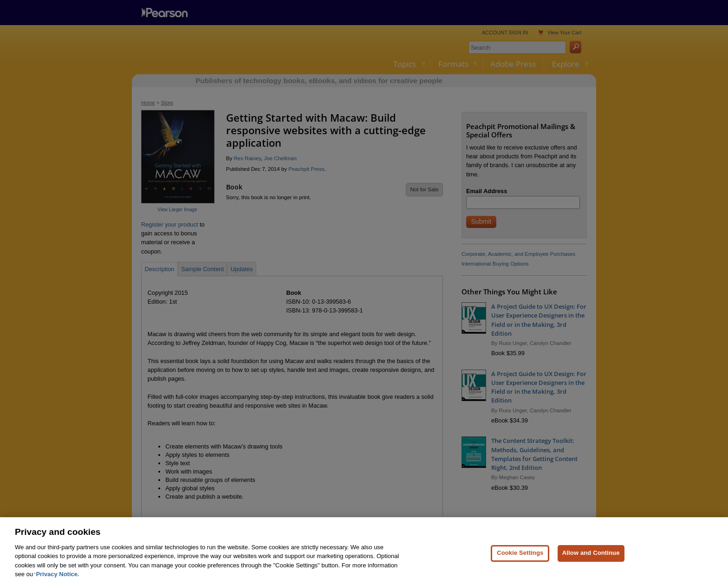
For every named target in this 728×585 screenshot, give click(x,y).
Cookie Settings (520, 561)
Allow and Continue (591, 561)
